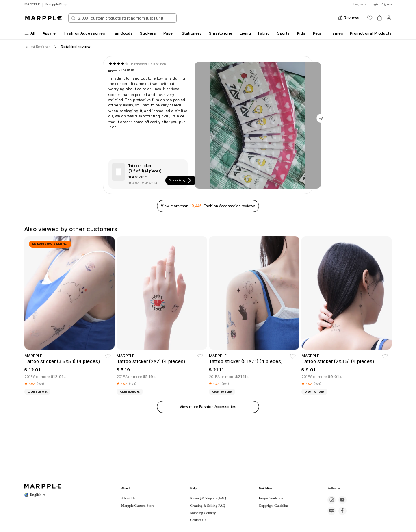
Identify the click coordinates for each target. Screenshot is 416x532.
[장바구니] (379, 18)
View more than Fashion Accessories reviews (208, 206)
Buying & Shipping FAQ (208, 498)
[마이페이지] (389, 18)
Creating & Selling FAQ (208, 506)
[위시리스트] (370, 18)
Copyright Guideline (274, 506)
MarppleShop (56, 4)
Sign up (387, 4)
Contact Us (198, 520)
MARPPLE (32, 4)
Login (374, 4)
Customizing (181, 180)
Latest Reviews (37, 47)
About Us (128, 498)
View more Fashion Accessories (208, 407)
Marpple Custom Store (138, 506)
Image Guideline (271, 498)
